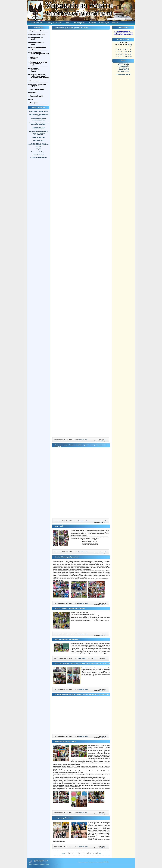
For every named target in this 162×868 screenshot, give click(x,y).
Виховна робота (80, 23)
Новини (68, 23)
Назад (63, 853)
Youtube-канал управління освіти (39, 158)
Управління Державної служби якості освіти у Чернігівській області (39, 124)
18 (119, 54)
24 (116, 56)
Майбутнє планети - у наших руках (67, 639)
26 (121, 56)
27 (124, 56)
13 (124, 52)
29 (128, 56)
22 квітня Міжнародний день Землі (67, 557)
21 (126, 54)
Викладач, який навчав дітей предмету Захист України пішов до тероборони (82, 694)
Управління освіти (83, 440)
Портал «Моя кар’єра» (39, 155)
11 (119, 52)
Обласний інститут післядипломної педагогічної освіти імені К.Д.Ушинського (39, 133)
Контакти (115, 23)
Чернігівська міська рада (39, 137)
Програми (92, 23)
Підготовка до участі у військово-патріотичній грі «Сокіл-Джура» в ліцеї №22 (82, 664)
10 (116, 52)
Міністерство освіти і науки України (39, 111)
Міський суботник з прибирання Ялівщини (70, 608)
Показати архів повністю (123, 74)
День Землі (59, 526)
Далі (100, 853)
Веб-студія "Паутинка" (40, 862)
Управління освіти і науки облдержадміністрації (39, 128)
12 (121, 52)
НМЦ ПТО (39, 149)
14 (126, 52)
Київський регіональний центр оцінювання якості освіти (39, 119)
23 (131, 54)
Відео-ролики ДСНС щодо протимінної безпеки (71, 28)
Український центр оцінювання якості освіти (39, 115)
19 (121, 54)
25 (119, 56)
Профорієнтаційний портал (39, 152)
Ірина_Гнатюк (82, 658)
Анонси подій (104, 23)
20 (124, 54)
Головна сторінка (37, 23)
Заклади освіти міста (54, 23)
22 (128, 54)
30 (131, 56)
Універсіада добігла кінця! (64, 818)
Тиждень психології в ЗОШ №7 (66, 741)
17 (116, 54)
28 (126, 56)
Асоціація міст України (39, 140)
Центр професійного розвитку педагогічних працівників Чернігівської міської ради (39, 145)
